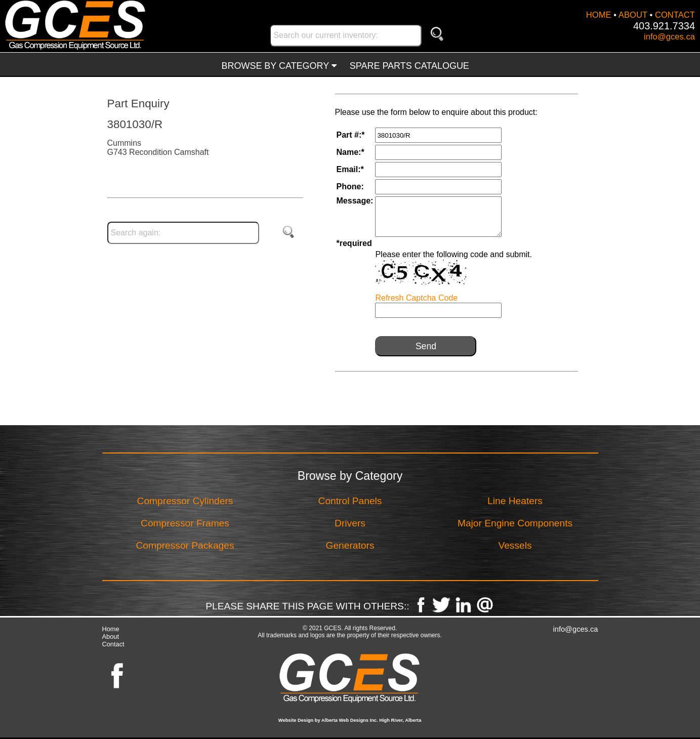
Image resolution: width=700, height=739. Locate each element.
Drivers (350, 523)
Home (111, 629)
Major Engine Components (515, 523)
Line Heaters (515, 501)
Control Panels (350, 501)
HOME (599, 15)
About (111, 637)
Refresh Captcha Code (416, 298)
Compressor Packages (185, 545)
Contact (113, 644)
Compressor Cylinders (185, 501)
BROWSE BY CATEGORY (279, 66)
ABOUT (633, 15)
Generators (350, 545)
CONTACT (675, 15)
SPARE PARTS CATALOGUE (409, 66)
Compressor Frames (185, 523)
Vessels (515, 545)
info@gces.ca (669, 37)
